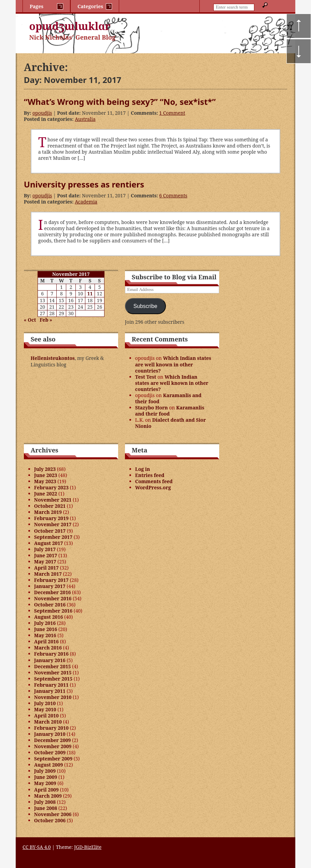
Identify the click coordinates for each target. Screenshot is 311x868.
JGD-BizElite (88, 847)
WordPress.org (153, 487)
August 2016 (48, 617)
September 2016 (53, 611)
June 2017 (46, 555)
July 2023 (45, 469)
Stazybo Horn (152, 408)
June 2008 (46, 808)
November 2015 (53, 673)
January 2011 (50, 691)
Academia (86, 202)
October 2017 (50, 531)
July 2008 (45, 802)
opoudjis (42, 113)
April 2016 (46, 641)
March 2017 (48, 574)
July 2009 (45, 771)
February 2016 (51, 654)
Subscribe (145, 306)
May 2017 (45, 562)
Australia (85, 119)
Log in (143, 469)
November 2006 (53, 814)
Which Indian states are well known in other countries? (173, 364)
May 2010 (45, 709)
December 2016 (53, 592)
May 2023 (45, 481)
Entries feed (150, 475)
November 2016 (53, 598)
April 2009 (46, 790)
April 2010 (46, 716)
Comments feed (154, 481)
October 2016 (50, 605)
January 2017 (50, 586)
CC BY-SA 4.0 (37, 847)
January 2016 (50, 660)
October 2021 (50, 506)
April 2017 (46, 568)
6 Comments (173, 195)
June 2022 (46, 494)
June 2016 (46, 629)
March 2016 (48, 648)
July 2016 (45, 623)
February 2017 (51, 580)
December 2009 (53, 740)
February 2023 (51, 487)
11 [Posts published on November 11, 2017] (90, 293)
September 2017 (53, 537)
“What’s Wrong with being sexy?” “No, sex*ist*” (120, 102)
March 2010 (48, 722)
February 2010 (51, 728)
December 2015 (53, 666)
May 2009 (45, 783)
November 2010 (53, 697)
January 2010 (50, 734)
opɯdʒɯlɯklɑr (70, 26)
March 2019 (48, 512)
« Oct (30, 320)
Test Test (146, 377)
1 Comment (172, 113)
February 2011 (51, 685)
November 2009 (53, 746)
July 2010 (45, 703)
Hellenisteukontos (53, 358)
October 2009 (50, 752)
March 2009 (48, 796)
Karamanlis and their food (168, 398)
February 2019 (51, 518)
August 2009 (48, 765)
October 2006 (50, 820)
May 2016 (45, 635)
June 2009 (46, 777)
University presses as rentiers (84, 184)
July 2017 (45, 549)
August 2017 (48, 543)
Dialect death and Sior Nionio (171, 423)
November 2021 (53, 500)
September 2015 (53, 679)
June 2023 (46, 475)
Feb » (46, 320)
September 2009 (53, 759)
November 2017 (53, 524)
